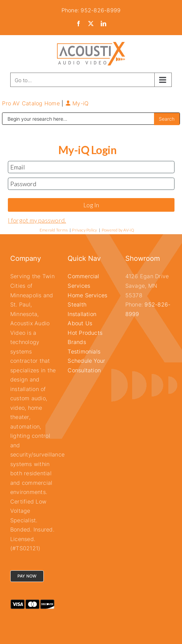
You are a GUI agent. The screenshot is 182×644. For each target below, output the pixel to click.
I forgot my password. (37, 220)
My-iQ (77, 103)
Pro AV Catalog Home (32, 103)
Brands (77, 342)
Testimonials (84, 351)
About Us (80, 323)
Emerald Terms (54, 230)
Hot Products (85, 333)
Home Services (87, 295)
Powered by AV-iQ (118, 230)
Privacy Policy (85, 230)
